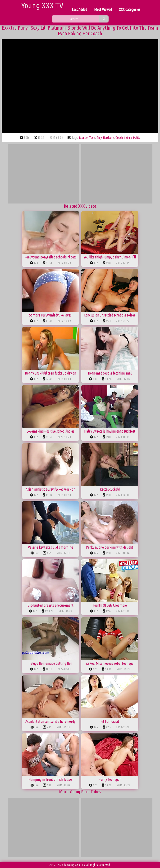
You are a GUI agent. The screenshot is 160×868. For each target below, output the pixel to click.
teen (92, 138)
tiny (99, 138)
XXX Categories (130, 9)
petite (137, 138)
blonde (83, 138)
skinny (128, 138)
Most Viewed (103, 9)
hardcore (109, 138)
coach (119, 138)
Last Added (79, 9)
